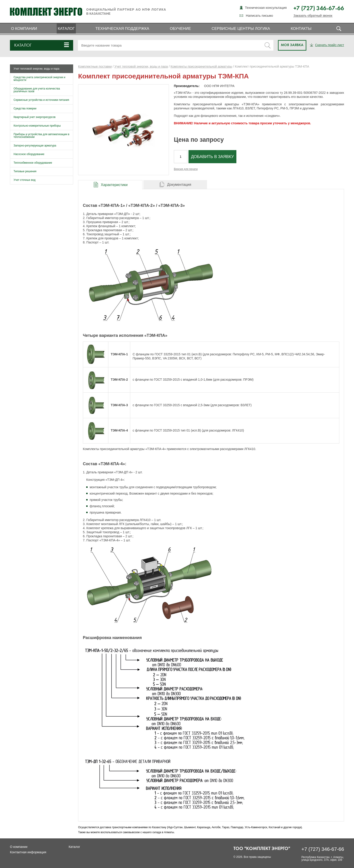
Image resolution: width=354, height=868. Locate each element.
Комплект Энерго (46, 12)
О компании (24, 29)
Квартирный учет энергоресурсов (35, 117)
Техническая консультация (266, 8)
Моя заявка (292, 45)
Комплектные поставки (95, 66)
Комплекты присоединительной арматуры (201, 66)
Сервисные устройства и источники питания (41, 100)
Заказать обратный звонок (313, 16)
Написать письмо (260, 15)
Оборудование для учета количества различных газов (37, 90)
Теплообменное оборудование (33, 163)
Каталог (66, 29)
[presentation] (110, 185)
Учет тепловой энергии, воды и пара (36, 69)
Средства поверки (25, 108)
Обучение (180, 29)
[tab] (110, 185)
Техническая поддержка (122, 29)
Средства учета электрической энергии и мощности (39, 79)
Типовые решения (25, 171)
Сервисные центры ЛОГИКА (241, 29)
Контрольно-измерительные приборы (37, 126)
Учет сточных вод (24, 180)
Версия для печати (186, 169)
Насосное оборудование (29, 154)
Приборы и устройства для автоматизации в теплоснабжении (41, 136)
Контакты (301, 29)
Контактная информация (28, 852)
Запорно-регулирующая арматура (35, 146)
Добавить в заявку (212, 157)
